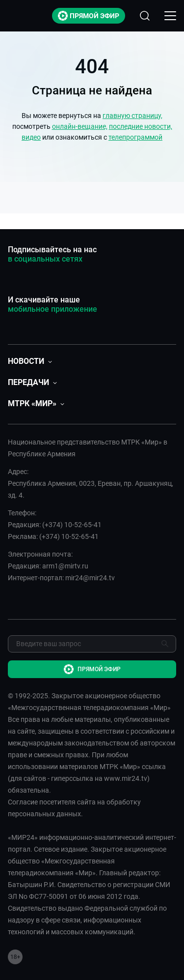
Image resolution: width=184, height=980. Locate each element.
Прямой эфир (89, 16)
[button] (30, 361)
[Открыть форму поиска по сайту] (145, 16)
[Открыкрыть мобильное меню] (170, 16)
